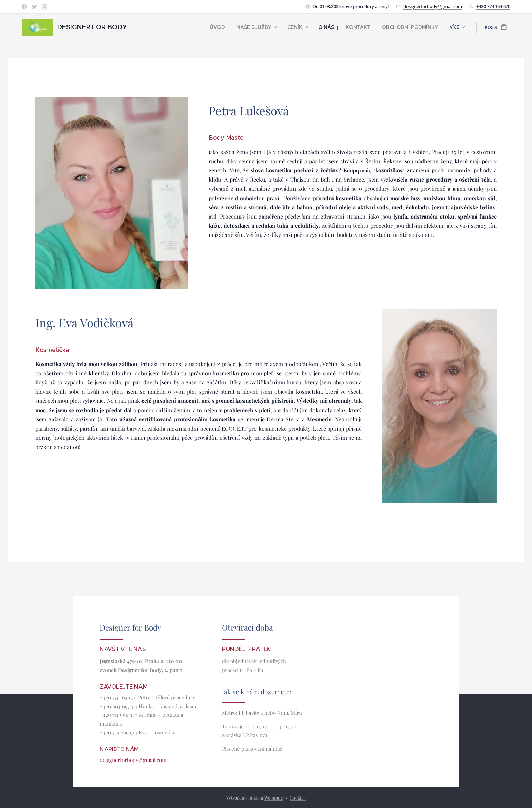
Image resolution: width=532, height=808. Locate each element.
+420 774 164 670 (493, 6)
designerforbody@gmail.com (433, 6)
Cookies (298, 798)
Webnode (274, 798)
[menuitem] (163, 27)
